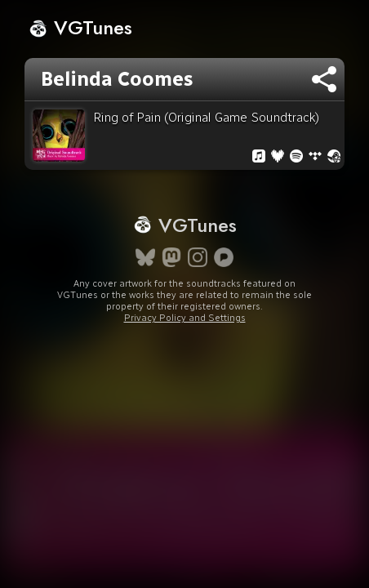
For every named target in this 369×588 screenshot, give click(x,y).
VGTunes (80, 27)
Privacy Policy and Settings (185, 318)
